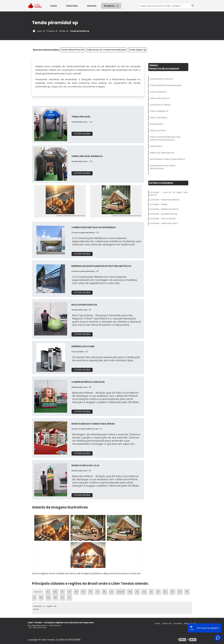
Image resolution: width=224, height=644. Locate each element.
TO (69, 598)
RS (91, 592)
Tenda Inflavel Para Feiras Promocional (163, 167)
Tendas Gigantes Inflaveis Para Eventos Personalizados (165, 138)
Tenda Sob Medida (159, 118)
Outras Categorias (161, 183)
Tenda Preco (156, 146)
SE (62, 598)
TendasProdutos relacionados (164, 67)
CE (112, 592)
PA (138, 592)
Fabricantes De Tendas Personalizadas (107, 50)
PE (98, 592)
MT (173, 592)
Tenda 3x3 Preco (158, 131)
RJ (48, 592)
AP (159, 592)
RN (41, 598)
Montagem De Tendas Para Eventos (167, 159)
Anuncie (92, 6)
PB (188, 592)
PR (76, 592)
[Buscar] (193, 6)
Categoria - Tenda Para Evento (163, 223)
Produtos (111, 6)
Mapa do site (190, 623)
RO (48, 598)
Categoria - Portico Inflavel (163, 219)
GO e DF (121, 592)
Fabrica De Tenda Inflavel (162, 153)
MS (180, 592)
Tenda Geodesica (158, 92)
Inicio (158, 623)
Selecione (38, 592)
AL (152, 592)
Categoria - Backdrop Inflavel (163, 214)
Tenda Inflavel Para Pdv (73, 50)
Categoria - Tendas (158, 204)
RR (55, 598)
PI (34, 598)
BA (105, 592)
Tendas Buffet (157, 124)
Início (54, 6)
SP (70, 592)
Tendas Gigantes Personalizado (166, 85)
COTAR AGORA (82, 134)
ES (63, 592)
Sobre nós (167, 623)
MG (55, 592)
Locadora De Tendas (160, 105)
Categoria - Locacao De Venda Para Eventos (168, 194)
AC (145, 592)
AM (130, 592)
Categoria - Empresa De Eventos (164, 209)
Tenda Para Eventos (160, 98)
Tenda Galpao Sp (137, 50)
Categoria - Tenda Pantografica (164, 200)
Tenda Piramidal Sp (159, 111)
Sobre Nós (72, 6)
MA (166, 592)
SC (84, 592)
